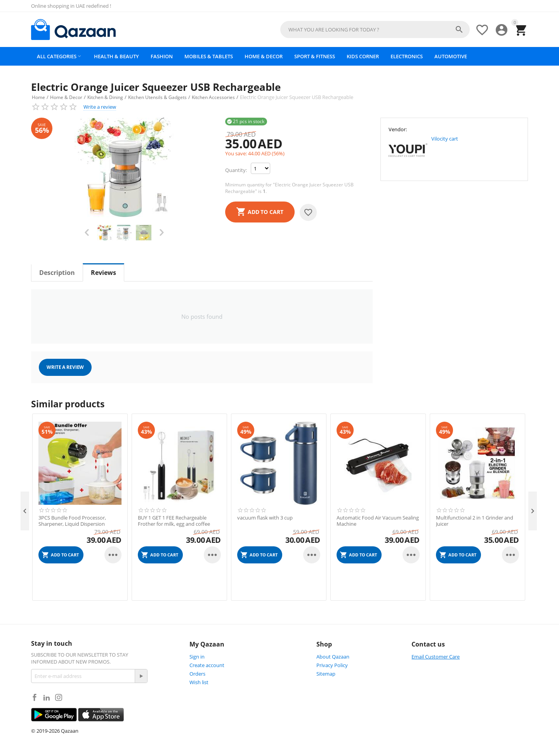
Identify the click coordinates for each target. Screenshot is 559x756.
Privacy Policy (332, 665)
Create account (207, 665)
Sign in (197, 657)
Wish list (199, 682)
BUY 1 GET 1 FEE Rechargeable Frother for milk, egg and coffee (174, 521)
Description (57, 273)
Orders (197, 674)
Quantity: (236, 170)
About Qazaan (333, 657)
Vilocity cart (445, 139)
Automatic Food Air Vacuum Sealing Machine (378, 521)
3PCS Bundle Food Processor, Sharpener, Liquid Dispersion (72, 521)
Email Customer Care (436, 657)
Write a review (100, 107)
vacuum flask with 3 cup (265, 518)
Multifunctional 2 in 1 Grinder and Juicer (475, 521)
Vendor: (398, 129)
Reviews (103, 273)
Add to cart (265, 212)
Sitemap (326, 674)
